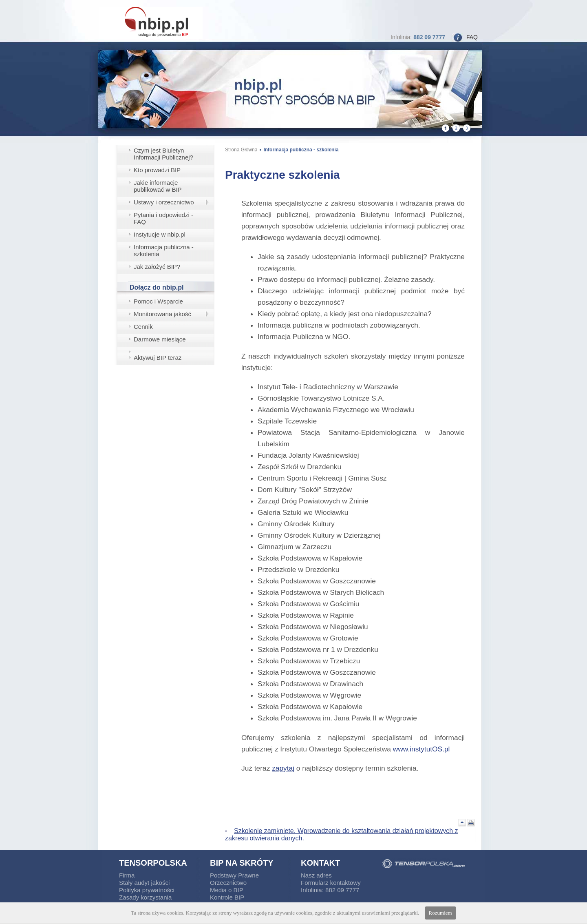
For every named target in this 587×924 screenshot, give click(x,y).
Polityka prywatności (147, 890)
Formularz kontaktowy (331, 883)
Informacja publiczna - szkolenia (164, 250)
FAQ (472, 37)
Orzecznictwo (228, 883)
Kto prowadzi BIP (157, 170)
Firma (127, 875)
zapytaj (283, 768)
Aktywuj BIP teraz (158, 358)
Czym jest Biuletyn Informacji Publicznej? (163, 154)
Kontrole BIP (227, 897)
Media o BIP (227, 890)
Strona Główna (241, 150)
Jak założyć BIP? (157, 267)
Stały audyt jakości (144, 883)
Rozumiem (440, 913)
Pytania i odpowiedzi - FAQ (163, 218)
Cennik (143, 327)
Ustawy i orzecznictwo (164, 202)
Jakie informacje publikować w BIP (158, 186)
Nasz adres (316, 875)
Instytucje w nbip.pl (160, 234)
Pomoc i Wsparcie (158, 301)
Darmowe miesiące (160, 339)
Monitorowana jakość (162, 314)
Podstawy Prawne (234, 875)
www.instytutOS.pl (421, 749)
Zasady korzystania (145, 897)
